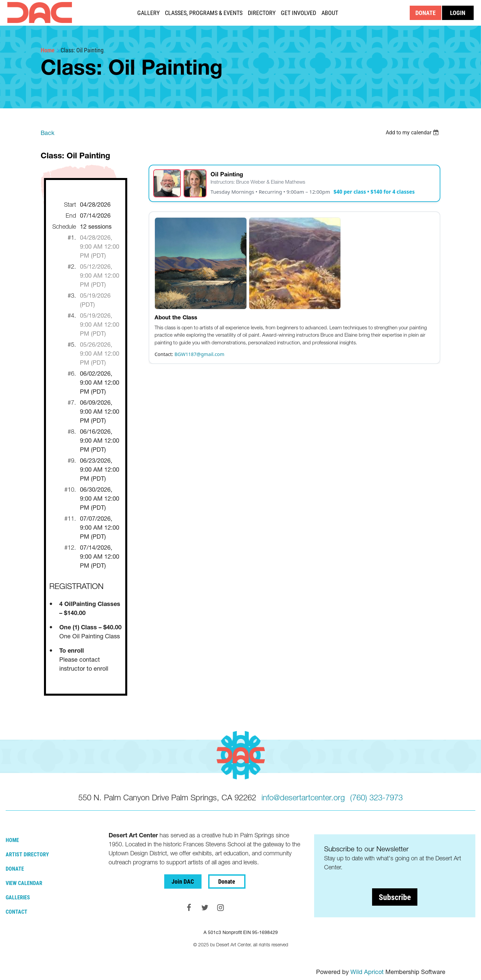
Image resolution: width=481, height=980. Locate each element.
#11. (70, 518)
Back (47, 133)
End (71, 215)
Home (48, 50)
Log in (458, 13)
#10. (70, 489)
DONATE (426, 13)
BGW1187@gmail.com (200, 354)
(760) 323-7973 (376, 797)
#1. (72, 237)
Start (70, 204)
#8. (72, 431)
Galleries (18, 897)
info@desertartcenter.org (303, 797)
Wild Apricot (367, 972)
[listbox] (413, 132)
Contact (16, 911)
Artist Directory (27, 854)
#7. (72, 402)
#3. (72, 295)
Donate (15, 868)
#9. (72, 460)
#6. (72, 373)
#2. (72, 266)
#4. (72, 315)
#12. (70, 547)
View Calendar (24, 883)
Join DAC (183, 881)
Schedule (64, 226)
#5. (72, 344)
